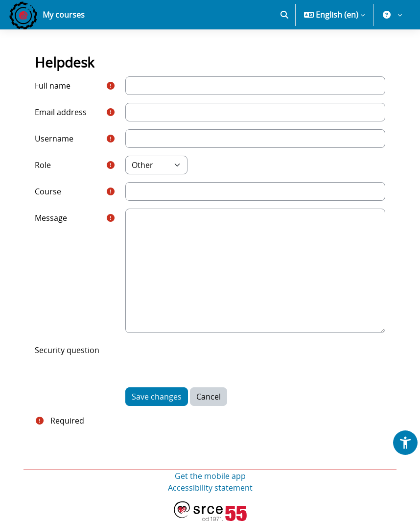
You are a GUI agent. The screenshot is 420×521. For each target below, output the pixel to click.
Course (48, 191)
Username (54, 139)
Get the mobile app (210, 476)
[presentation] (200, 360)
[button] (284, 15)
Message (51, 218)
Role (43, 165)
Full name (53, 86)
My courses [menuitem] (64, 15)
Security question (67, 350)
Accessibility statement (210, 488)
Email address (61, 112)
